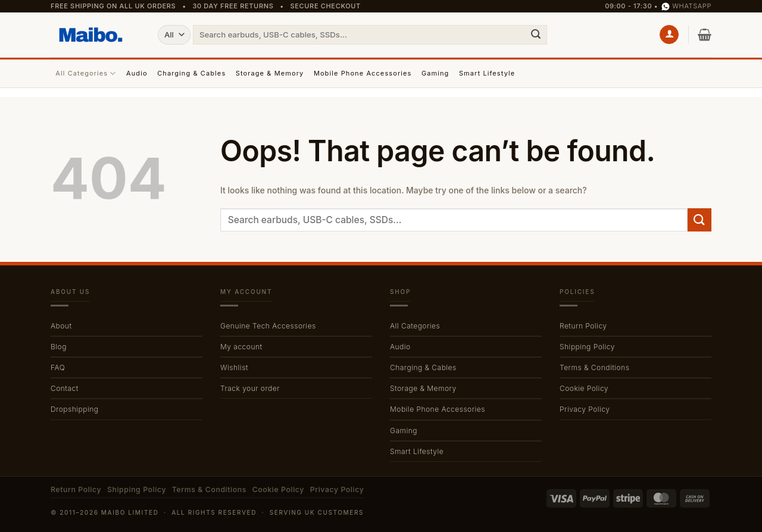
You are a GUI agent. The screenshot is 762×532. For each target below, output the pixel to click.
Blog (59, 347)
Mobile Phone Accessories (363, 73)
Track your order (250, 388)
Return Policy (583, 326)
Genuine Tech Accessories (268, 326)
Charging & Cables (191, 73)
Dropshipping (74, 409)
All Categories (86, 73)
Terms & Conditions (594, 367)
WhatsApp (686, 6)
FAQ (58, 367)
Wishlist (234, 367)
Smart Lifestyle (487, 73)
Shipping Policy (587, 347)
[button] (669, 35)
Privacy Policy (585, 409)
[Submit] (536, 35)
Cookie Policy (584, 388)
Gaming (435, 73)
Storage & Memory (270, 73)
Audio (137, 73)
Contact (65, 388)
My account (241, 347)
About (61, 326)
